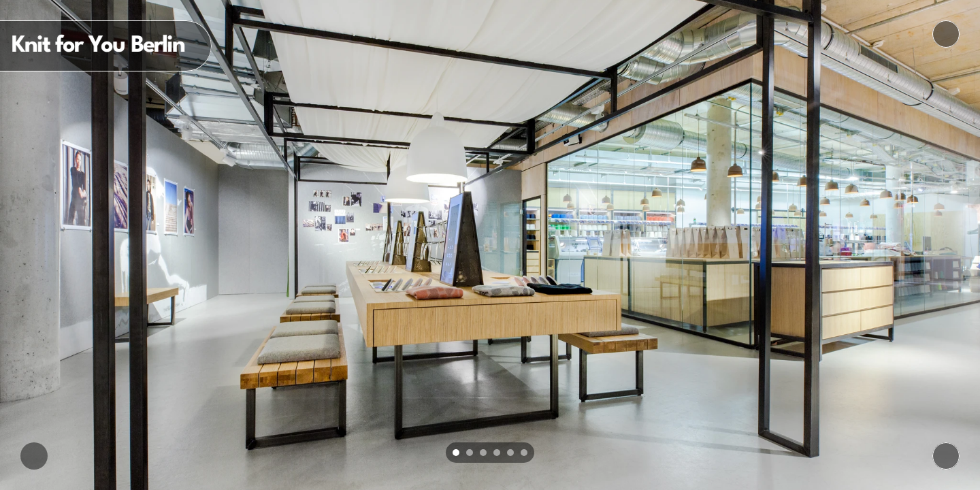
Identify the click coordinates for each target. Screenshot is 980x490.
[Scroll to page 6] (526, 453)
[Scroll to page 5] (510, 453)
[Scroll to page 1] (454, 453)
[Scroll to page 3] (483, 453)
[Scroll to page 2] (470, 453)
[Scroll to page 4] (497, 453)
